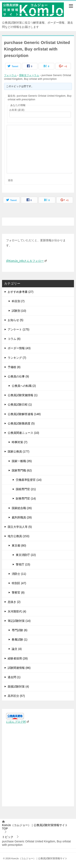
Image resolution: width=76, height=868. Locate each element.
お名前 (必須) (17, 110)
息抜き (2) (14, 602)
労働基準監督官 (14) (29, 480)
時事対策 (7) (20, 442)
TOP (35, 827)
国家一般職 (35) (22, 461)
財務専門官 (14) (26, 498)
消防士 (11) (19, 574)
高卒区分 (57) (16, 696)
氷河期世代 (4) (17, 611)
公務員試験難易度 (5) (21, 423)
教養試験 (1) (20, 640)
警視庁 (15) (23, 564)
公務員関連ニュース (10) (23, 433)
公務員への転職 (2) (24, 386)
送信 (10, 180)
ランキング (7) (17, 358)
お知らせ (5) (16, 320)
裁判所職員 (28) (22, 517)
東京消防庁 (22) (26, 555)
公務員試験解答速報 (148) (24, 414)
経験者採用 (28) (18, 658)
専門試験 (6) (20, 630)
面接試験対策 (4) (18, 687)
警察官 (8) (18, 593)
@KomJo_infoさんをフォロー (26, 261)
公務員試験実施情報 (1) (23, 395)
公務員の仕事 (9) (18, 376)
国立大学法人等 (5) (20, 527)
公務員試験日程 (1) (20, 404)
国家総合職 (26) (22, 508)
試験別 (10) (19, 311)
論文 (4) (17, 649)
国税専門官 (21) (26, 489)
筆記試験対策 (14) (19, 621)
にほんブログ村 (17, 722)
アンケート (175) (19, 329)
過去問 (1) (14, 677)
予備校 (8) (14, 367)
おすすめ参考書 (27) (21, 292)
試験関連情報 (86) (19, 668)
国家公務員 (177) (19, 451)
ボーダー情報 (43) (19, 348)
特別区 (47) (19, 583)
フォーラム (10, 75)
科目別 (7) (18, 301)
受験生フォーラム (29, 75)
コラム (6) (14, 339)
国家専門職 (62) (22, 470)
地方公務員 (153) (19, 536)
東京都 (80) (19, 546)
